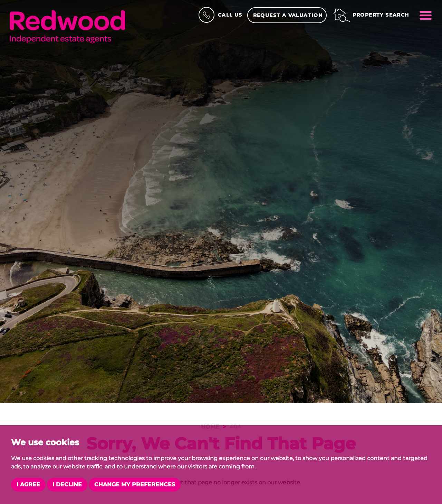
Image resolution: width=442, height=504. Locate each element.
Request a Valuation (288, 15)
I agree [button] (28, 484)
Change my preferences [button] (135, 484)
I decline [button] (67, 484)
